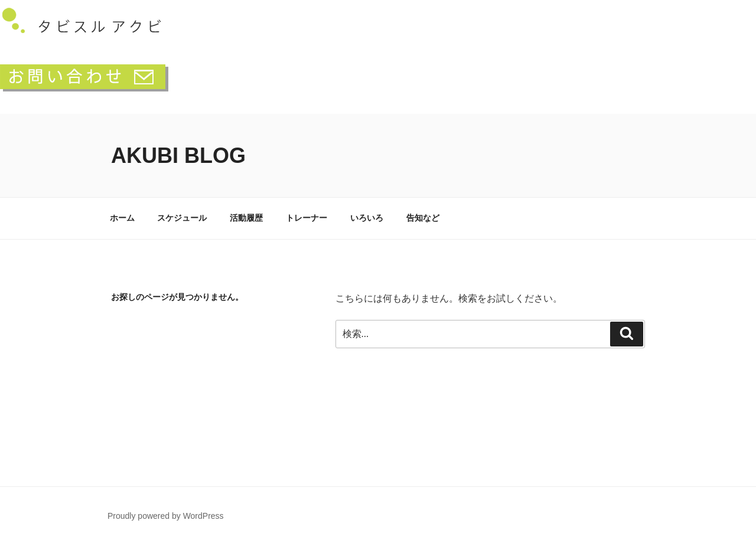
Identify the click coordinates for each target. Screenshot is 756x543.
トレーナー (307, 218)
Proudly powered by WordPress (166, 516)
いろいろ (367, 218)
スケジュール (182, 218)
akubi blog (178, 156)
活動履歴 (246, 218)
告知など (423, 218)
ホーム (122, 218)
